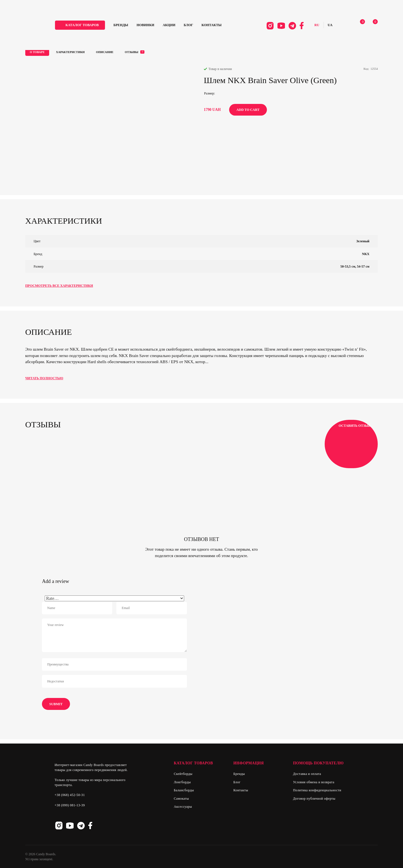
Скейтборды (183, 774)
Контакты (212, 25)
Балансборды (184, 790)
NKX (366, 254)
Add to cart (248, 110)
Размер (209, 93)
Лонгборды (182, 782)
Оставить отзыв (351, 444)
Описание (105, 52)
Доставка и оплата (307, 774)
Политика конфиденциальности (317, 790)
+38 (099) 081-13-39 (70, 805)
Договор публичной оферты (314, 799)
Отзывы (135, 52)
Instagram (270, 26)
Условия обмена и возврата (314, 782)
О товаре (37, 52)
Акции (169, 25)
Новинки (146, 25)
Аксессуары (183, 807)
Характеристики (70, 52)
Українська (330, 25)
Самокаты (181, 799)
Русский (317, 25)
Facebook (302, 26)
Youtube (281, 26)
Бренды (121, 25)
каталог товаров (82, 25)
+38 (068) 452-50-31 (70, 795)
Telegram (292, 26)
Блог (189, 25)
